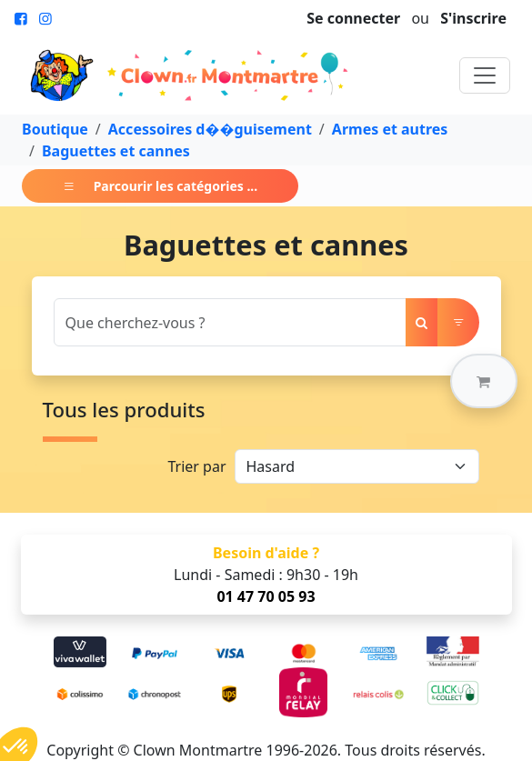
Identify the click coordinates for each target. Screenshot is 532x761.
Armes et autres (390, 129)
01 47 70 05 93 (266, 596)
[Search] (230, 322)
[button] (484, 381)
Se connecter (353, 18)
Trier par (196, 466)
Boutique (55, 129)
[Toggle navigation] (485, 75)
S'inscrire (473, 18)
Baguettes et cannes (116, 151)
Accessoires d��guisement (210, 129)
